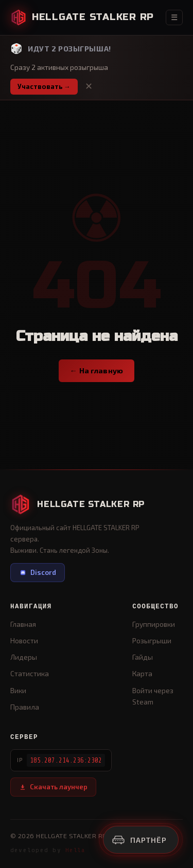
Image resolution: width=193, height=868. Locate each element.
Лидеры (24, 657)
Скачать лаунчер (53, 787)
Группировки (154, 624)
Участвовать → (44, 86)
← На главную (97, 370)
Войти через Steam (153, 696)
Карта (142, 673)
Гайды (143, 657)
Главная (23, 624)
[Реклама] (141, 840)
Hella (75, 850)
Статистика (30, 673)
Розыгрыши (152, 640)
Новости (24, 640)
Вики (18, 690)
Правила (25, 707)
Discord (38, 572)
